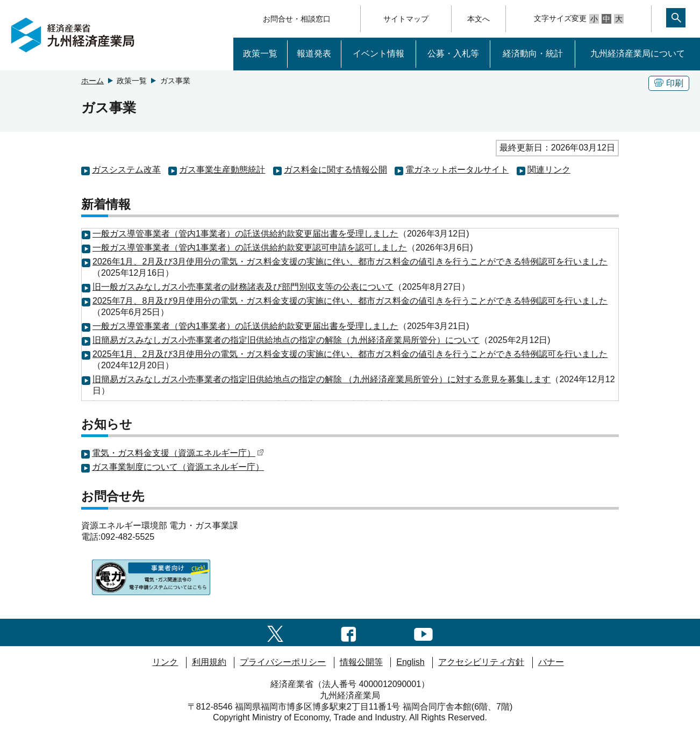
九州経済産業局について (638, 53)
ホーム (92, 81)
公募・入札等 (453, 53)
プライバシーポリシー (283, 662)
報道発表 (314, 53)
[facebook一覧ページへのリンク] (349, 632)
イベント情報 (378, 53)
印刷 (669, 83)
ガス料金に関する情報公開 (335, 170)
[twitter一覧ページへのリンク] (275, 632)
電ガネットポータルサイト (457, 170)
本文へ (478, 19)
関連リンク (549, 170)
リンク (165, 662)
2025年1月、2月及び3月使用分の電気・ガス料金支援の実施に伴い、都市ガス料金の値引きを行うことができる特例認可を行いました (350, 354)
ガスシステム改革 (126, 170)
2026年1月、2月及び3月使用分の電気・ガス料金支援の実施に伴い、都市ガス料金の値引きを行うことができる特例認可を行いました (350, 262)
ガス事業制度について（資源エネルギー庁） (178, 467)
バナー (551, 662)
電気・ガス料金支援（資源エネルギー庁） (178, 453)
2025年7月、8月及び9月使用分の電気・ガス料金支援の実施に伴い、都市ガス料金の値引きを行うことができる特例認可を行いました (350, 301)
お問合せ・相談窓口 (297, 19)
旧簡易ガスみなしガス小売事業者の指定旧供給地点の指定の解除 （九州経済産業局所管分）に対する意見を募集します (322, 379)
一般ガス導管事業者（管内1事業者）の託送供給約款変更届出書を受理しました (245, 234)
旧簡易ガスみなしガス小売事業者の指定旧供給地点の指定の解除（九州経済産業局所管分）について (286, 340)
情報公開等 (361, 662)
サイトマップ (406, 19)
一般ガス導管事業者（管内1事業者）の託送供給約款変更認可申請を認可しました (250, 248)
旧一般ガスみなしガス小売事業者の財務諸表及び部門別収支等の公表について (243, 287)
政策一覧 (260, 53)
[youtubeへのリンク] (423, 632)
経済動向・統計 (533, 53)
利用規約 (209, 662)
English (410, 662)
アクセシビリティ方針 (481, 662)
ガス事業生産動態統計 (222, 170)
